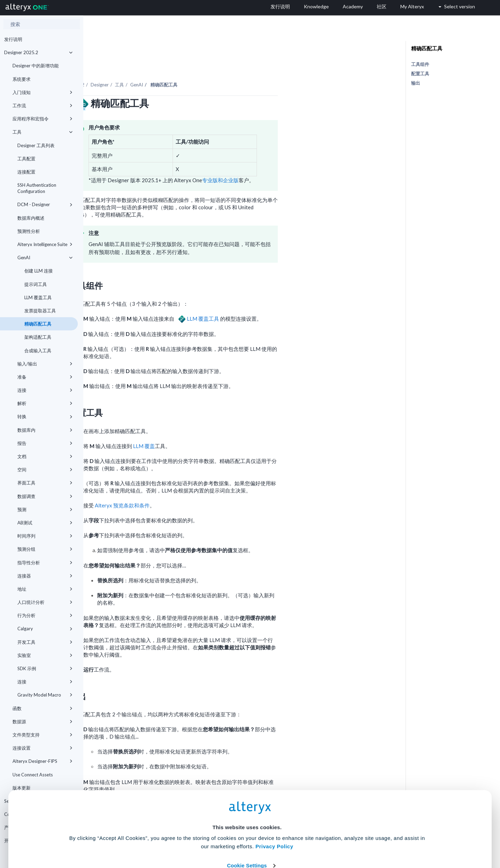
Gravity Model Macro (45, 695)
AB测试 (45, 523)
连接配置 (26, 172)
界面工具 (45, 483)
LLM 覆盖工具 (38, 297)
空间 (45, 470)
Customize (303, 837)
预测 (45, 509)
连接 (45, 390)
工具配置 (26, 159)
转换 (45, 416)
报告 (45, 443)
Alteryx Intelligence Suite (45, 244)
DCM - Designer (45, 204)
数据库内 (45, 430)
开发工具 (45, 642)
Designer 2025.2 (38, 52)
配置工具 (420, 74)
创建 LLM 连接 (39, 271)
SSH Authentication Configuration (37, 188)
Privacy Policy (274, 798)
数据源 (43, 722)
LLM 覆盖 (227, 427)
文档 (45, 456)
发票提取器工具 (40, 311)
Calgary (45, 629)
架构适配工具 (38, 337)
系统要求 (22, 79)
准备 (45, 377)
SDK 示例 (45, 668)
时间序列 (45, 536)
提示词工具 (36, 284)
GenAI (45, 258)
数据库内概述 (31, 218)
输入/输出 (45, 364)
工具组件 (420, 64)
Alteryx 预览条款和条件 (206, 486)
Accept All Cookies (197, 837)
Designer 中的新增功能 (36, 66)
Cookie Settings (247, 817)
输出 (416, 83)
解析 (45, 403)
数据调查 (45, 496)
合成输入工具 (38, 351)
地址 (45, 589)
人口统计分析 (45, 602)
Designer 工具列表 (36, 145)
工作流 (43, 106)
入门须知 (43, 92)
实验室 (45, 655)
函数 (43, 708)
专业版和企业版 (304, 161)
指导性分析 (45, 563)
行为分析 (45, 615)
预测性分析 (29, 231)
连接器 (45, 576)
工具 (43, 132)
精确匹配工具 (38, 324)
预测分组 (45, 549)
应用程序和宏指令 (43, 119)
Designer (183, 66)
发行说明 (13, 39)
